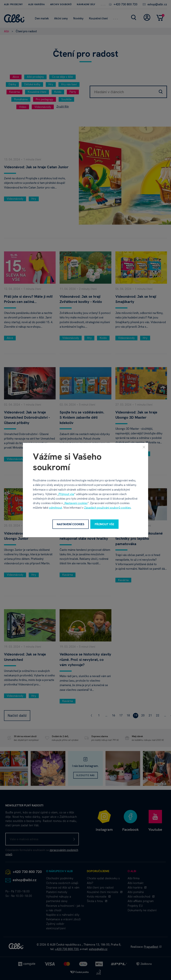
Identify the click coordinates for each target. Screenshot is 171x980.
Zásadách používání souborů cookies (107, 508)
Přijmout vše (66, 494)
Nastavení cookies (76, 503)
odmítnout (55, 508)
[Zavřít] (144, 447)
